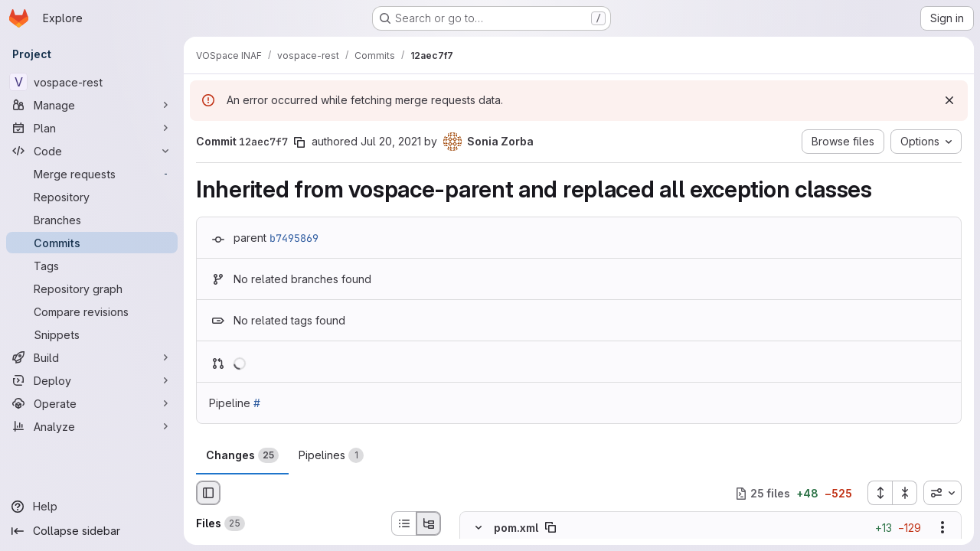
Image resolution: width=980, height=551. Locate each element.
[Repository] (92, 197)
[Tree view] (429, 523)
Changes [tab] (242, 455)
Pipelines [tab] (331, 455)
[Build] (92, 357)
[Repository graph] (92, 289)
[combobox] (942, 493)
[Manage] (92, 105)
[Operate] (92, 403)
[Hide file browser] (208, 493)
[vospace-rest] (92, 82)
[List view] (403, 523)
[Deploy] (92, 380)
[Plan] (92, 128)
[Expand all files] (880, 493)
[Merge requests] (92, 174)
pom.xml (516, 528)
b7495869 (294, 238)
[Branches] (92, 220)
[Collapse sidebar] (92, 531)
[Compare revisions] (92, 311)
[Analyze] (92, 426)
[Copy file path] (550, 528)
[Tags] (92, 266)
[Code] (92, 151)
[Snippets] (92, 334)
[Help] (92, 507)
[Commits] (92, 243)
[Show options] (942, 528)
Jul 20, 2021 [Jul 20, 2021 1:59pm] (391, 141)
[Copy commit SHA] (299, 142)
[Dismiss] (949, 100)
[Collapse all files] (905, 493)
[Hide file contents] (479, 528)
